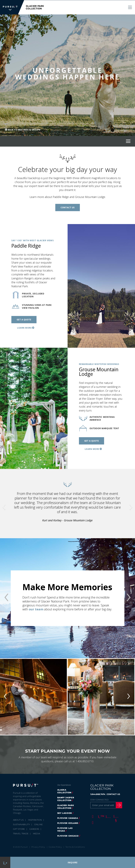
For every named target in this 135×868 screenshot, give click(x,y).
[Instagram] (108, 816)
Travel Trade (21, 833)
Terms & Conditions (75, 847)
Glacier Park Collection (66, 806)
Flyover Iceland (68, 823)
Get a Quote (24, 319)
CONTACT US (113, 794)
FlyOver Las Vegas (65, 829)
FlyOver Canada (68, 818)
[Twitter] (100, 816)
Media (37, 833)
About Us (18, 820)
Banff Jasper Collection (66, 799)
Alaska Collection (64, 791)
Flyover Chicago (68, 836)
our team (36, 609)
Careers (34, 829)
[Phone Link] (5, 862)
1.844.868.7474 (98, 794)
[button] (10, 503)
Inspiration (35, 820)
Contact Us (68, 207)
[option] (67, 598)
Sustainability (22, 824)
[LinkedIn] (92, 822)
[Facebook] (92, 816)
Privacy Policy (38, 847)
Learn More (24, 328)
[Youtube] (115, 816)
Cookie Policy (55, 847)
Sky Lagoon (65, 813)
